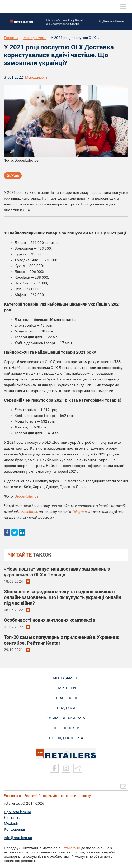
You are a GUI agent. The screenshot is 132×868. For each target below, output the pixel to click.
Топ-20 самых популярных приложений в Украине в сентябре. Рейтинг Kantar (61, 640)
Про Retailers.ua (18, 812)
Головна (11, 38)
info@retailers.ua (18, 838)
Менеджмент (35, 38)
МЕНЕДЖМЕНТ (66, 678)
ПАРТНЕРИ (66, 688)
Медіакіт (11, 823)
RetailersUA (71, 848)
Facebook (29, 512)
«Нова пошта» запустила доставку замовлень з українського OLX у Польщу (57, 572)
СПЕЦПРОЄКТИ (66, 728)
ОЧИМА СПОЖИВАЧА (66, 718)
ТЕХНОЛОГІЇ (66, 698)
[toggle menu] (123, 7)
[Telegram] (78, 768)
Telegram (79, 512)
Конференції (14, 829)
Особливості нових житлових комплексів (49, 620)
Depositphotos (27, 496)
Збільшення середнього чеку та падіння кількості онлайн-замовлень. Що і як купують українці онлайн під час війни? (63, 597)
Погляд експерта (66, 738)
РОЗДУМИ (66, 708)
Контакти (12, 818)
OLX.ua (13, 176)
